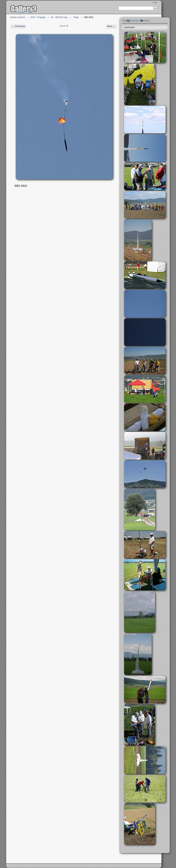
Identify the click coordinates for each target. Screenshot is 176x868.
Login (155, 2)
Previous (18, 27)
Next (111, 27)
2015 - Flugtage (38, 17)
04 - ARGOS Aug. (59, 17)
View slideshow (142, 21)
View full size (128, 21)
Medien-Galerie (18, 17)
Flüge (76, 17)
